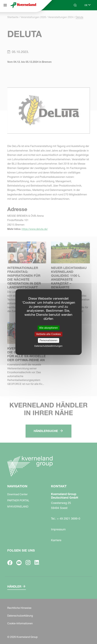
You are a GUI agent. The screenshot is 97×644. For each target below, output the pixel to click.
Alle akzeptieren (48, 328)
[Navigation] (5, 5)
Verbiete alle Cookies (48, 334)
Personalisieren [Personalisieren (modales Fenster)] (48, 340)
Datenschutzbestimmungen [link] (48, 346)
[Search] (75, 5)
